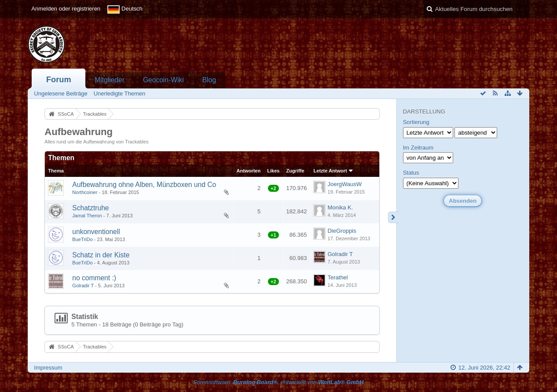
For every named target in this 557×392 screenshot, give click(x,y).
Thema (56, 171)
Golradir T (340, 254)
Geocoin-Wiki (163, 80)
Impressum (48, 368)
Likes (273, 171)
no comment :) (94, 278)
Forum (59, 80)
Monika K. (340, 207)
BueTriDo (82, 239)
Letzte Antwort (330, 171)
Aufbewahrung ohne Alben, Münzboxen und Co (144, 185)
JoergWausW (344, 184)
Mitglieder (110, 80)
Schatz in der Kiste (101, 255)
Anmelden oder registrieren (66, 9)
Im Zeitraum (418, 148)
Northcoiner (85, 192)
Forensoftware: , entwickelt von (279, 382)
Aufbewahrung (79, 132)
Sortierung (416, 122)
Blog (209, 80)
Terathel (337, 277)
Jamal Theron (87, 216)
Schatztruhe (90, 208)
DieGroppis (342, 231)
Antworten (249, 171)
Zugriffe (295, 171)
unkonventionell (96, 232)
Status (411, 173)
